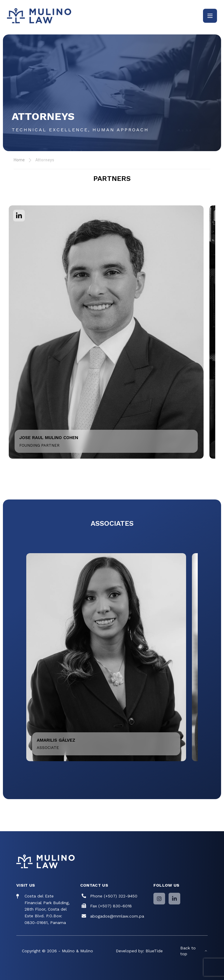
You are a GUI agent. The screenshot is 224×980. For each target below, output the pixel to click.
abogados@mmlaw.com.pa (117, 916)
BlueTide (154, 951)
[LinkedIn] (174, 899)
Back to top (194, 951)
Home (19, 160)
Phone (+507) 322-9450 (114, 896)
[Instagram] (159, 899)
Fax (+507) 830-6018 (111, 906)
